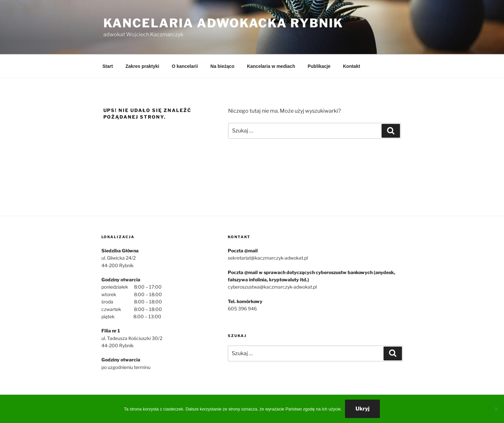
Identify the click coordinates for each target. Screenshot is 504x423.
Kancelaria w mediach (271, 66)
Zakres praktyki (142, 66)
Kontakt (352, 66)
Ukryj (362, 409)
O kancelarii (185, 66)
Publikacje (319, 66)
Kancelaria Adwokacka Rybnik (224, 23)
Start (108, 66)
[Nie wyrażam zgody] (496, 409)
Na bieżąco (222, 66)
